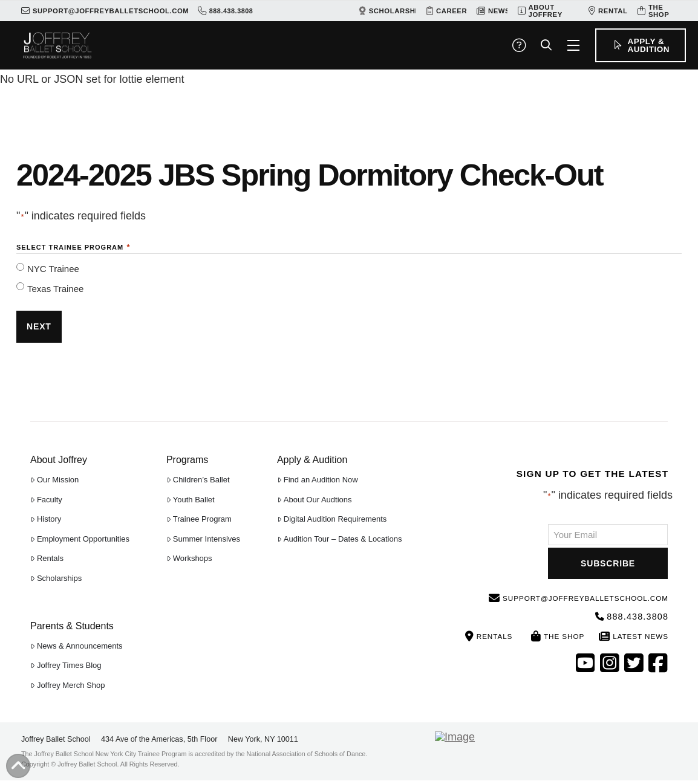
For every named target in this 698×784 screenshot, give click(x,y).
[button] (519, 45)
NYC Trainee (53, 269)
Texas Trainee (55, 289)
